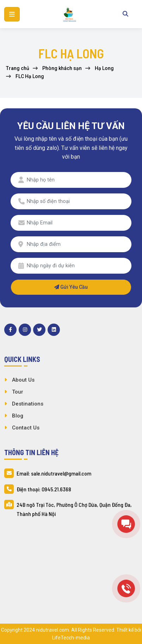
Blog (18, 416)
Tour (18, 392)
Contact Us (26, 428)
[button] (12, 14)
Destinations (28, 404)
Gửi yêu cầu (71, 287)
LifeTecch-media (71, 638)
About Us (23, 380)
